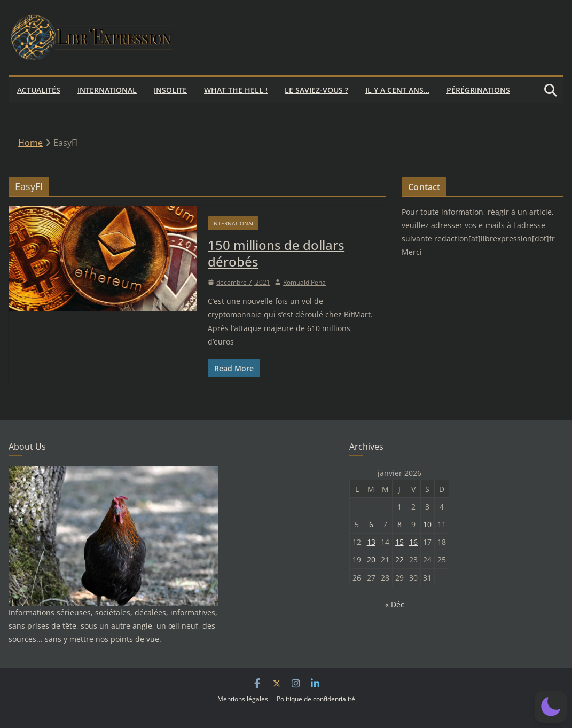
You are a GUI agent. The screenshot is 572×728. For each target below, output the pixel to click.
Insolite (170, 90)
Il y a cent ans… (397, 90)
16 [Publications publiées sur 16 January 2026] (413, 542)
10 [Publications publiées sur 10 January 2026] (427, 524)
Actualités (39, 90)
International (107, 90)
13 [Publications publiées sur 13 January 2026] (371, 542)
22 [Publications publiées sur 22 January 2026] (399, 559)
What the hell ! (236, 90)
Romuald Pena (304, 282)
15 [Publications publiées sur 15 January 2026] (399, 542)
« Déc (395, 604)
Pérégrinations (478, 90)
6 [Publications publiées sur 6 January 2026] (371, 524)
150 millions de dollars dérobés (276, 253)
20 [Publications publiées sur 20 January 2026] (371, 559)
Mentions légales (243, 699)
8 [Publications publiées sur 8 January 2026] (399, 524)
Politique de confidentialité (316, 699)
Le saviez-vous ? (316, 90)
